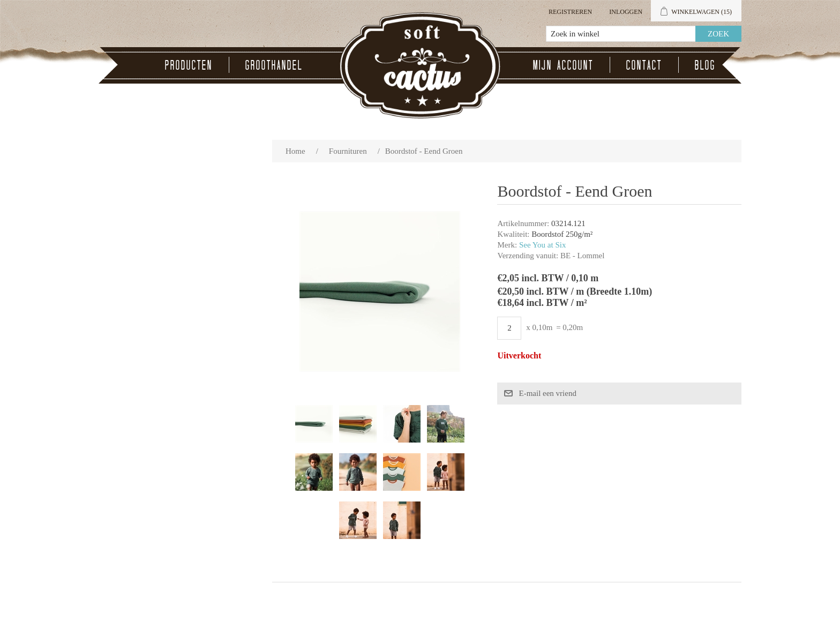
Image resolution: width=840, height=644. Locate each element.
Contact (644, 65)
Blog (705, 65)
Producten (189, 65)
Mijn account (563, 65)
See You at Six (543, 245)
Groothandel (274, 65)
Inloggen (626, 12)
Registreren (570, 12)
